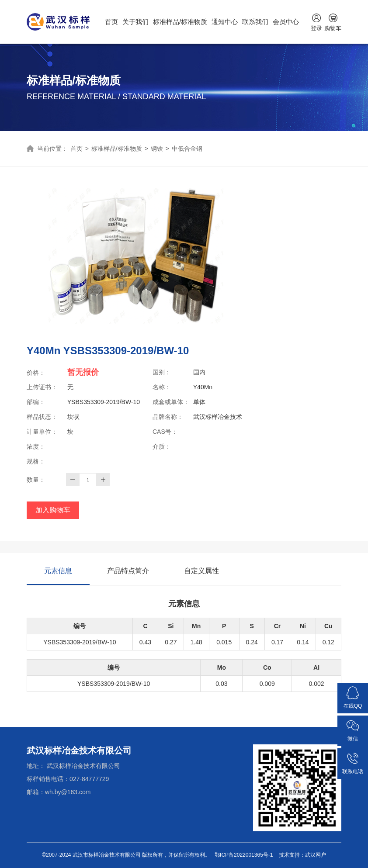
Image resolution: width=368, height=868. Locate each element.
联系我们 (255, 22)
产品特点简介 (128, 571)
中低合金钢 (187, 149)
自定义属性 (201, 571)
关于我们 (135, 22)
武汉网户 (316, 855)
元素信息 (58, 576)
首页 (111, 22)
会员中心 (286, 22)
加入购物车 (53, 510)
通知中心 (225, 22)
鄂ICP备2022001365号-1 (244, 855)
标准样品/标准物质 (180, 22)
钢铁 (157, 149)
